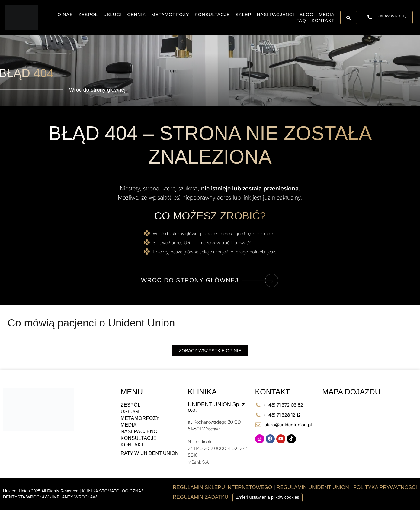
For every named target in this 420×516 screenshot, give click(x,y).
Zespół (88, 14)
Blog (306, 14)
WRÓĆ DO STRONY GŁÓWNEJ (190, 280)
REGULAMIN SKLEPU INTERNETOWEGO (222, 487)
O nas (65, 14)
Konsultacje (212, 14)
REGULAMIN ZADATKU (201, 497)
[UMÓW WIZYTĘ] (370, 17)
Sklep (244, 14)
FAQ (301, 20)
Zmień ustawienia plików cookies (267, 497)
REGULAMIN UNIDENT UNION (313, 487)
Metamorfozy (170, 14)
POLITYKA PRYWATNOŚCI (385, 487)
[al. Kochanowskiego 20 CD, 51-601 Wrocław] (370, 423)
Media (327, 14)
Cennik (136, 14)
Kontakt (323, 20)
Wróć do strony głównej (97, 90)
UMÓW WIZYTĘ (391, 16)
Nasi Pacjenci (276, 14)
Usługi (112, 14)
